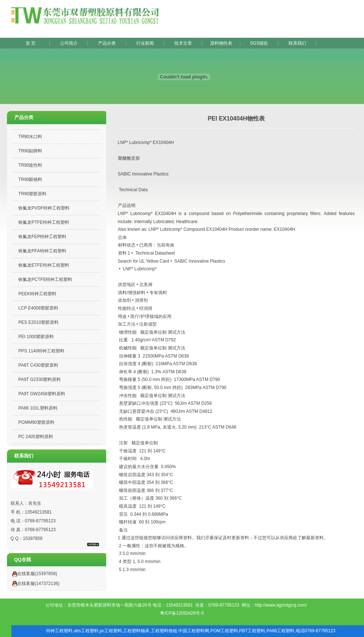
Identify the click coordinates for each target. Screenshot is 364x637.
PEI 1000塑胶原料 (36, 337)
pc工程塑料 (111, 631)
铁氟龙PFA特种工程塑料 (42, 251)
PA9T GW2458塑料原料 (42, 394)
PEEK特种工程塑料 (37, 294)
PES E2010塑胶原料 (38, 322)
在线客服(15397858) (33, 574)
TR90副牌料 (30, 151)
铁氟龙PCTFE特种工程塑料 (45, 279)
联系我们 (297, 43)
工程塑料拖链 (164, 631)
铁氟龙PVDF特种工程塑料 (44, 208)
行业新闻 (145, 43)
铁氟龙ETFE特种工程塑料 (44, 265)
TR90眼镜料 (30, 179)
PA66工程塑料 (281, 631)
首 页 (31, 43)
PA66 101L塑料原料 (38, 408)
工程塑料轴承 (136, 631)
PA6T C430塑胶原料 (38, 365)
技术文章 (183, 43)
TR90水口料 (30, 137)
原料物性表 (221, 43)
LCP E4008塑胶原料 (38, 308)
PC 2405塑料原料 (36, 437)
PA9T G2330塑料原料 (40, 379)
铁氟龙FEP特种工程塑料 (42, 237)
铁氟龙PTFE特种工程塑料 (44, 222)
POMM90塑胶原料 (36, 422)
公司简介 (69, 43)
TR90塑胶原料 (32, 194)
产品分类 (107, 43)
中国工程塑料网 (194, 631)
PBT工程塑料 (252, 631)
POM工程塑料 (224, 631)
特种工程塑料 (59, 631)
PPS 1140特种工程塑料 (41, 351)
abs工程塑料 (86, 631)
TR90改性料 (30, 165)
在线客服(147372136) (34, 584)
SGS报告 (259, 43)
